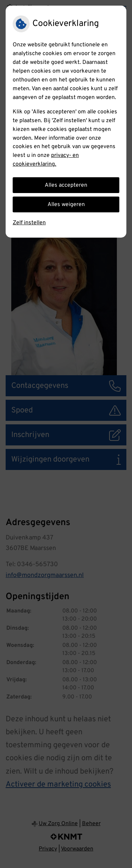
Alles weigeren (66, 205)
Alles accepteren (66, 185)
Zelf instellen (29, 223)
